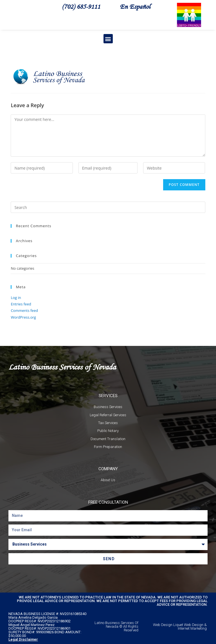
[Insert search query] (108, 207)
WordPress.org (23, 317)
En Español (135, 6)
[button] (108, 39)
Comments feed (24, 310)
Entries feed (21, 304)
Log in (16, 298)
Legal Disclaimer (23, 639)
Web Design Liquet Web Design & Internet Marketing (180, 627)
